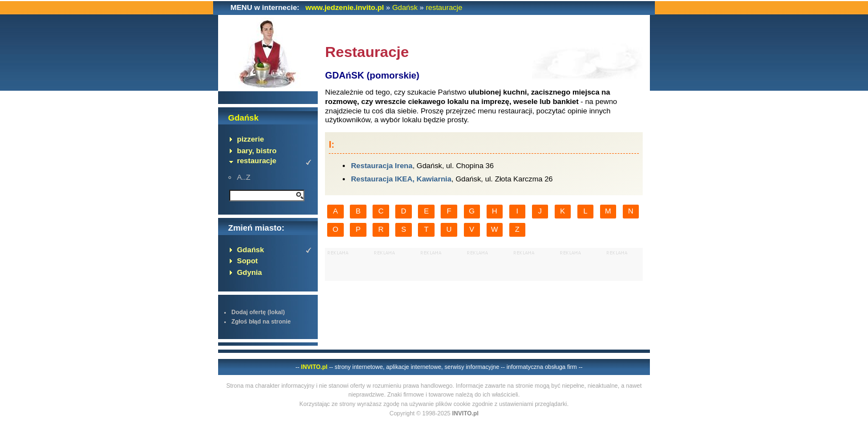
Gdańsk (405, 7)
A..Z (244, 177)
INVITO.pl (314, 367)
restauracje (444, 7)
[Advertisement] (484, 264)
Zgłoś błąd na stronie (261, 321)
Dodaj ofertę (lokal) (258, 312)
